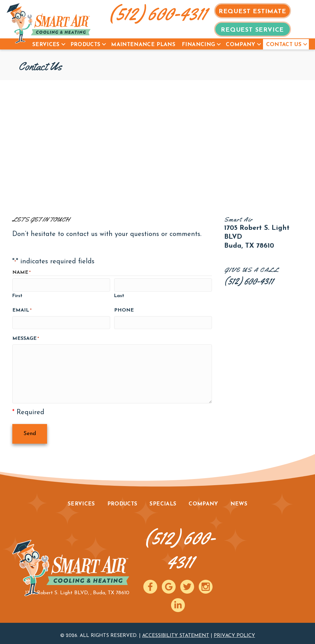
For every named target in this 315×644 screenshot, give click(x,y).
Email (22, 309)
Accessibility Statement (176, 631)
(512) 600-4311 (158, 13)
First (17, 295)
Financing (198, 45)
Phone (124, 309)
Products (86, 45)
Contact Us (284, 45)
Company (240, 45)
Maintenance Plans (143, 45)
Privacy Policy (234, 631)
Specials (163, 500)
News (239, 500)
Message (26, 337)
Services (46, 45)
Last (119, 295)
